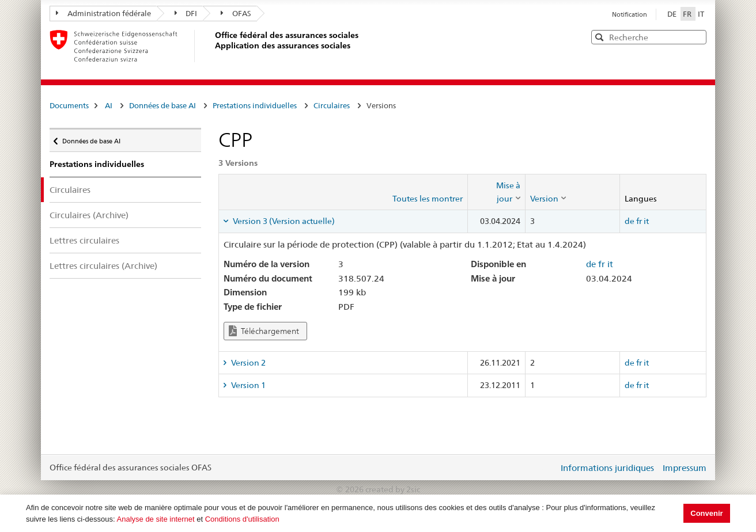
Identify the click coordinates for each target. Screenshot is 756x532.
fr (639, 221)
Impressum (685, 468)
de (630, 221)
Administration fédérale (103, 13)
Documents (69, 105)
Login (547, 468)
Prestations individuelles (255, 105)
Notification (630, 14)
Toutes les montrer (428, 199)
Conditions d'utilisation (242, 519)
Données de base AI (162, 105)
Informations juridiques (607, 468)
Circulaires (332, 105)
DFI (186, 13)
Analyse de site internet (156, 519)
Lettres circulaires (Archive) (103, 266)
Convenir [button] (706, 513)
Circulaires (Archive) (89, 215)
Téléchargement (264, 331)
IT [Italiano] (701, 14)
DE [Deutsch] (673, 14)
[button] (697, 37)
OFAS (236, 13)
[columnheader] (496, 192)
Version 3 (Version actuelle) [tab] (283, 221)
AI (109, 105)
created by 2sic (393, 489)
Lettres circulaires (84, 240)
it (646, 221)
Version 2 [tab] (247, 363)
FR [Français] (688, 14)
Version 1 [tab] (247, 385)
